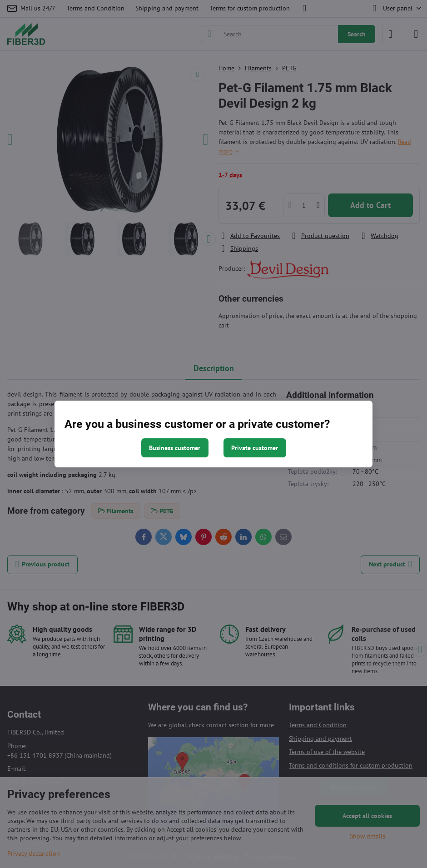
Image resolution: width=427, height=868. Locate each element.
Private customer (255, 448)
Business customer (175, 448)
